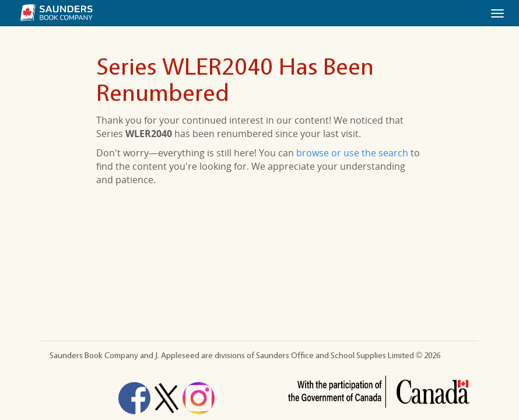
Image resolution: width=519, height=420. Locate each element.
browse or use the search (352, 153)
